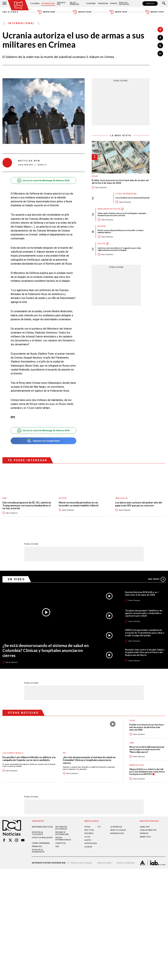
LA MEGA (88, 847)
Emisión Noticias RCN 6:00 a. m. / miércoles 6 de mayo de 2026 (142, 593)
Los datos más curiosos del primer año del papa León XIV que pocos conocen (139, 504)
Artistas (102, 226)
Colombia (35, 4)
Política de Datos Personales (81, 863)
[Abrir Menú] (4, 4)
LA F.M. (87, 837)
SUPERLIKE (144, 833)
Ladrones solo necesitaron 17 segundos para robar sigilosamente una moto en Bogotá (119, 249)
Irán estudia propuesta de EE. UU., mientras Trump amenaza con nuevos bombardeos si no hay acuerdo (27, 505)
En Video (16, 579)
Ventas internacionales (63, 839)
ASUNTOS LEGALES (118, 830)
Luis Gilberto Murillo (13, 753)
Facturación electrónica (61, 828)
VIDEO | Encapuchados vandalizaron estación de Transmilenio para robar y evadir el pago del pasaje (145, 632)
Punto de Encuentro (124, 4)
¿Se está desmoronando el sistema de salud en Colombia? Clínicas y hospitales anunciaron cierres (46, 650)
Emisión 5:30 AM (46, 12)
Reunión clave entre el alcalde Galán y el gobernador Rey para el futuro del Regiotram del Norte (145, 652)
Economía (91, 4)
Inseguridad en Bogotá (109, 209)
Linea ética (60, 843)
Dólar (95, 176)
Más (157, 579)
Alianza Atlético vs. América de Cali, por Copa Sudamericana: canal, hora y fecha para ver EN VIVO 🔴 (147, 772)
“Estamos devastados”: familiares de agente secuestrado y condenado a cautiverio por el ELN (144, 613)
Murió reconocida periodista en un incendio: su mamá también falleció (121, 231)
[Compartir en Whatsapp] (160, 54)
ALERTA (88, 840)
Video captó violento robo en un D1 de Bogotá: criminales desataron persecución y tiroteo (122, 214)
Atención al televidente (37, 833)
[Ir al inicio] (18, 5)
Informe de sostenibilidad (62, 833)
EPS (64, 753)
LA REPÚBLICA (116, 827)
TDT (99, 827)
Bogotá (101, 244)
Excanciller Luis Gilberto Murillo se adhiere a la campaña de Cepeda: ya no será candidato (29, 759)
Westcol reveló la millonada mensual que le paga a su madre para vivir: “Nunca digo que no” (147, 749)
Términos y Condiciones (126, 863)
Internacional (48, 4)
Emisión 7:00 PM (118, 12)
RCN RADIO (89, 833)
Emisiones (11, 12)
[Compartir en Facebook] (160, 38)
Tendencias (103, 4)
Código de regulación (42, 837)
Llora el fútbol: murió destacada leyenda (132, 198)
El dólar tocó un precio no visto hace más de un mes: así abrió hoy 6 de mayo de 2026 (120, 182)
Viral (132, 743)
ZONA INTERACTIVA (148, 830)
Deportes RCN (61, 4)
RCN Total (89, 830)
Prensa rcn (37, 846)
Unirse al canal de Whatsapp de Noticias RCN (43, 180)
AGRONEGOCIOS (117, 833)
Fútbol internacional (126, 194)
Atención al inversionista (38, 851)
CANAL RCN (150, 4)
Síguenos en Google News (43, 441)
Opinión (114, 4)
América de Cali (137, 765)
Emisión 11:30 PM (154, 12)
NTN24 (87, 827)
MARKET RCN (145, 837)
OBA (57, 846)
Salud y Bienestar (74, 4)
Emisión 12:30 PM (82, 12)
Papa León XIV (121, 498)
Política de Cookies (104, 863)
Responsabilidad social (42, 827)
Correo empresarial (41, 843)
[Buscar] (164, 4)
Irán (5, 498)
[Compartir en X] (160, 46)
